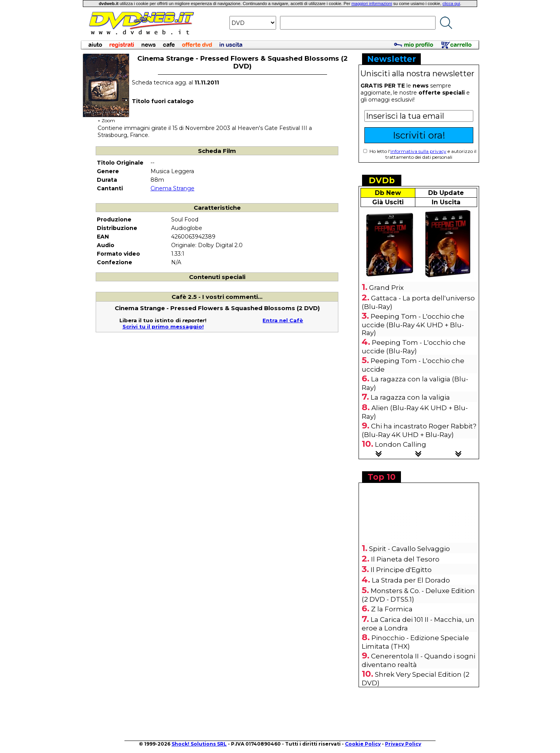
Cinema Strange (172, 188)
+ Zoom (106, 118)
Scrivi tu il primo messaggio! (163, 326)
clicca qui (451, 4)
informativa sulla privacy (418, 151)
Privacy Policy (403, 744)
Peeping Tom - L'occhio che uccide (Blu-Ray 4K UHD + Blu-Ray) (413, 325)
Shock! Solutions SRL (199, 744)
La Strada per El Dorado (411, 580)
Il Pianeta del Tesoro (405, 559)
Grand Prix (386, 288)
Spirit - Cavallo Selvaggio (409, 549)
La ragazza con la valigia (410, 397)
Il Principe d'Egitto (401, 570)
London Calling (401, 444)
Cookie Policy (363, 744)
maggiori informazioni (372, 4)
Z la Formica (392, 609)
